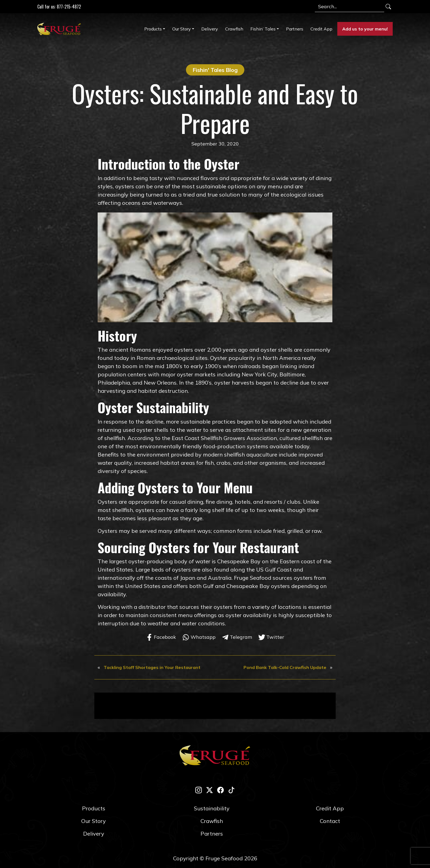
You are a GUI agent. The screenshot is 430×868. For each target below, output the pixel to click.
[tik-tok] (231, 789)
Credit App (321, 29)
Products (153, 29)
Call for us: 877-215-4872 (59, 7)
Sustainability (212, 808)
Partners (295, 29)
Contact (330, 821)
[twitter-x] (210, 789)
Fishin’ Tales (263, 29)
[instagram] (199, 789)
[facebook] (220, 789)
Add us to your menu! (365, 29)
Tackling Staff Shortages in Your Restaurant (152, 667)
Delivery (210, 29)
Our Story (182, 29)
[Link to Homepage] (60, 29)
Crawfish (234, 29)
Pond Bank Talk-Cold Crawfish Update (285, 667)
